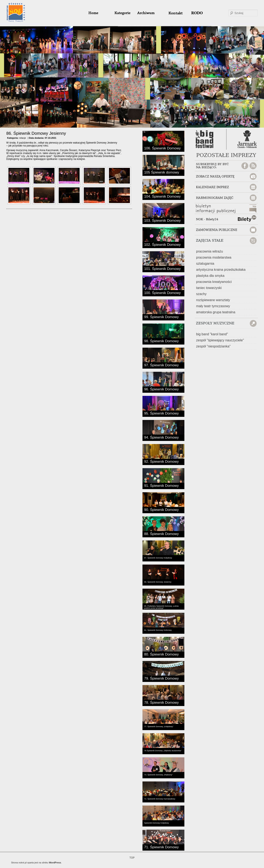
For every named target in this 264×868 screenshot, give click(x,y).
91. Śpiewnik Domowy (161, 485)
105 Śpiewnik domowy (162, 172)
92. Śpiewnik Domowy (161, 461)
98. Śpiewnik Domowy (161, 341)
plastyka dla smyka (210, 276)
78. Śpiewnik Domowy (161, 702)
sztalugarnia (205, 264)
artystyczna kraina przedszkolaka (221, 270)
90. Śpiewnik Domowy (161, 509)
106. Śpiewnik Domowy (162, 148)
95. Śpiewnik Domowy (161, 413)
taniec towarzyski (209, 288)
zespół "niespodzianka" (213, 346)
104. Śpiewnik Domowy (162, 196)
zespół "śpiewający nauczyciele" (220, 340)
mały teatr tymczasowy (213, 306)
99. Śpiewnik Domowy (161, 317)
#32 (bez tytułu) (174, 13)
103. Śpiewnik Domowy (162, 220)
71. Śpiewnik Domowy (161, 847)
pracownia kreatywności (214, 282)
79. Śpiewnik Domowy (161, 678)
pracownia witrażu (210, 251)
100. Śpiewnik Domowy (162, 293)
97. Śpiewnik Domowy (161, 365)
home (98, 13)
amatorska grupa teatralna (216, 312)
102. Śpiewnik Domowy (162, 244)
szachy (201, 294)
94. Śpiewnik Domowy (161, 437)
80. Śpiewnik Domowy (161, 654)
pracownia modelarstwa (214, 257)
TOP (132, 858)
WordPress (55, 863)
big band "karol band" (212, 334)
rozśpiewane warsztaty (213, 300)
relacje (22, 138)
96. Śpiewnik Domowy (161, 389)
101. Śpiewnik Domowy (162, 268)
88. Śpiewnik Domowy (161, 534)
